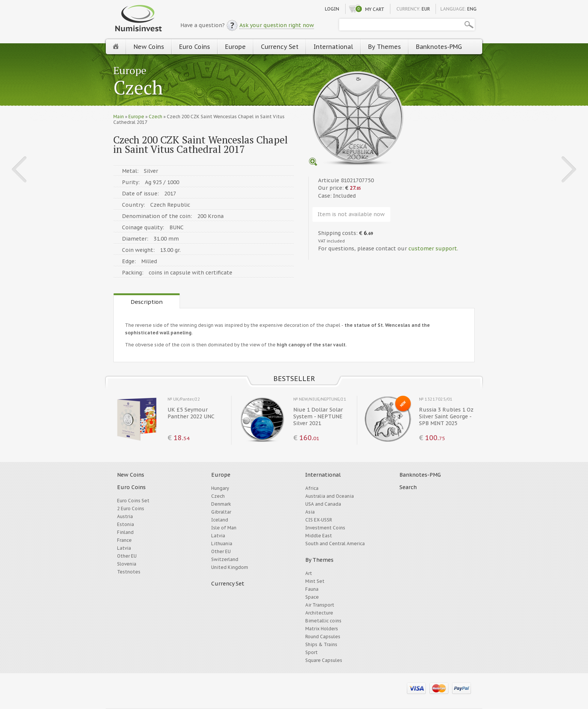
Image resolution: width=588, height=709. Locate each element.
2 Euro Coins (131, 508)
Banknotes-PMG (439, 47)
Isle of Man (224, 528)
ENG (472, 9)
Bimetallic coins (323, 621)
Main (119, 117)
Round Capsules (323, 637)
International (333, 47)
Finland (125, 532)
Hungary (220, 488)
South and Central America (335, 544)
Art (309, 573)
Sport (312, 652)
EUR (426, 9)
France (124, 540)
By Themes (385, 47)
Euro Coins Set (133, 501)
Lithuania (222, 544)
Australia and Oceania (330, 496)
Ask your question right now (277, 25)
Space (312, 597)
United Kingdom (230, 567)
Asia (310, 512)
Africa (312, 488)
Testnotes (129, 572)
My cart (375, 9)
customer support (433, 249)
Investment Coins (325, 528)
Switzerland (225, 559)
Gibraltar (221, 512)
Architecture (319, 613)
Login (332, 9)
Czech (138, 88)
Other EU (127, 556)
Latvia (124, 548)
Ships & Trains (321, 644)
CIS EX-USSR (319, 520)
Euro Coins (195, 47)
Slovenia (127, 564)
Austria (125, 516)
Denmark (221, 504)
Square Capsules (324, 660)
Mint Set (315, 581)
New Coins (149, 47)
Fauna (312, 589)
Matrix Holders (322, 629)
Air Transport (320, 605)
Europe (235, 47)
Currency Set (280, 47)
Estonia (126, 524)
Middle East (319, 536)
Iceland (220, 520)
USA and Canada (323, 504)
